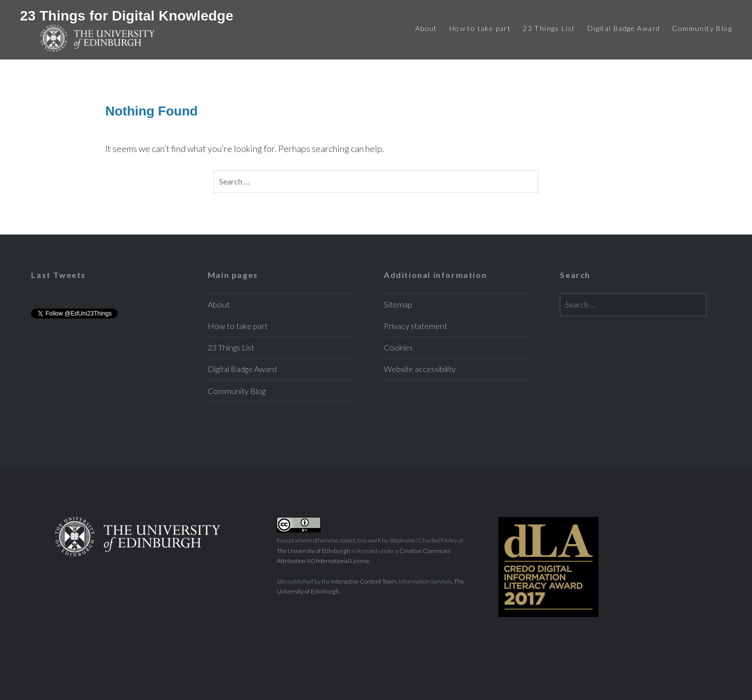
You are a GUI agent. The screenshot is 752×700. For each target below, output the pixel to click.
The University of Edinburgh (313, 551)
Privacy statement (416, 326)
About (426, 28)
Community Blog (702, 28)
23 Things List (549, 28)
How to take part (480, 28)
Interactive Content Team (364, 581)
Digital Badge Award (624, 28)
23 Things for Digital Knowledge (127, 16)
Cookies (398, 347)
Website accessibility (420, 369)
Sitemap (398, 304)
